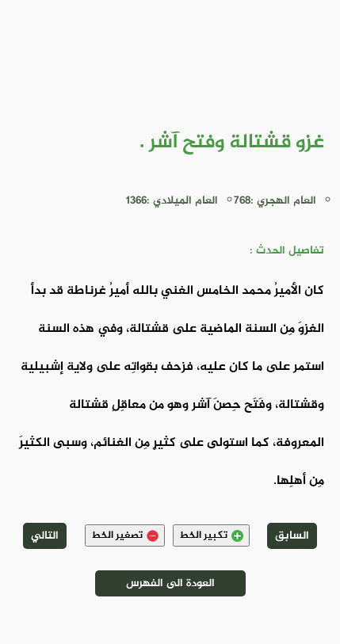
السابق (292, 536)
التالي (45, 536)
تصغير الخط (125, 535)
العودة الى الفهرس (170, 583)
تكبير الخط (211, 535)
